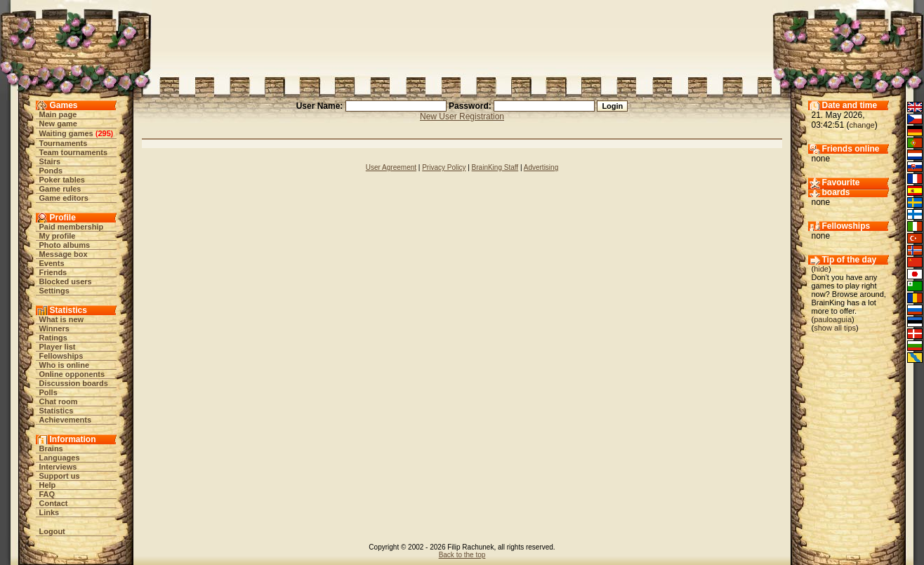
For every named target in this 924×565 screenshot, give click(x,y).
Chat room (59, 401)
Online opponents (72, 374)
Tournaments (64, 143)
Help (48, 485)
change (862, 125)
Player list (58, 347)
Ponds (51, 171)
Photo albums (65, 245)
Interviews (58, 467)
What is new (62, 319)
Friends (53, 272)
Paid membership (72, 227)
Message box (64, 254)
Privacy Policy (444, 167)
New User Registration (462, 117)
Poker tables (62, 180)
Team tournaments (74, 152)
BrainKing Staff (495, 167)
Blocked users (66, 281)
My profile (58, 236)
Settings (54, 291)
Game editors (64, 198)
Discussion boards (74, 383)
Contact (54, 503)
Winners (54, 328)
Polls (48, 392)
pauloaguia (833, 319)
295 (104, 133)
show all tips (835, 328)
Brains (51, 448)
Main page (58, 114)
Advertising (541, 167)
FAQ (47, 494)
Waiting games (66, 133)
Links (49, 512)
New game (58, 124)
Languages (60, 458)
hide (821, 269)
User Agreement (391, 167)
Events (52, 263)
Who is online (65, 365)
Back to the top (462, 555)
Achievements (66, 420)
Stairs (50, 161)
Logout (52, 531)
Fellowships (61, 356)
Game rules (60, 189)
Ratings (53, 338)
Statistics (57, 411)
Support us (60, 476)
